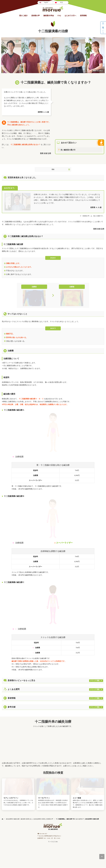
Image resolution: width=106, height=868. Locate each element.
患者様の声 (36, 16)
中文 (61, 2)
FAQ (59, 16)
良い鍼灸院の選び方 (68, 150)
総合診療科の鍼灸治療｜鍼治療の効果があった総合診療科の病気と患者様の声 (30, 819)
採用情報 (83, 16)
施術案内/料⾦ (49, 16)
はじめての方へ (70, 16)
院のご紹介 (23, 16)
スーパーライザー (64, 543)
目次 (61, 170)
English (46, 2)
